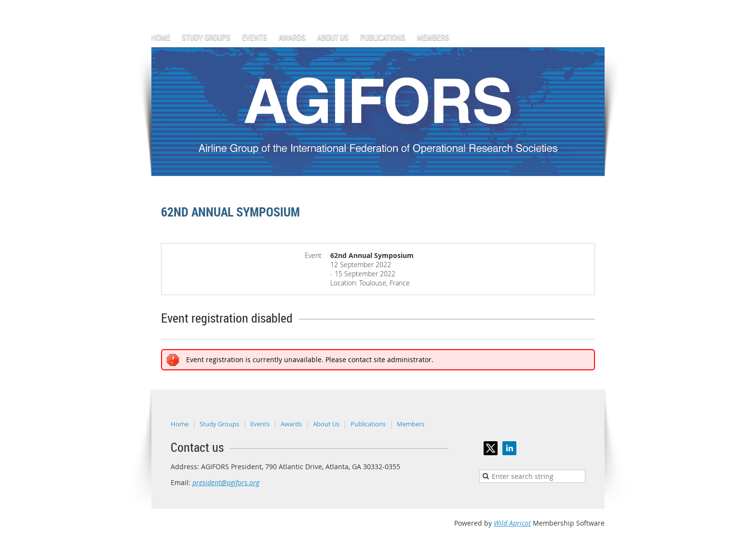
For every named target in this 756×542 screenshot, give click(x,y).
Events (260, 424)
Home (180, 424)
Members (411, 424)
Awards (291, 424)
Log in (595, 5)
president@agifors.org (226, 482)
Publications (368, 424)
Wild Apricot (512, 523)
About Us (326, 424)
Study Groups (219, 424)
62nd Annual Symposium (230, 212)
